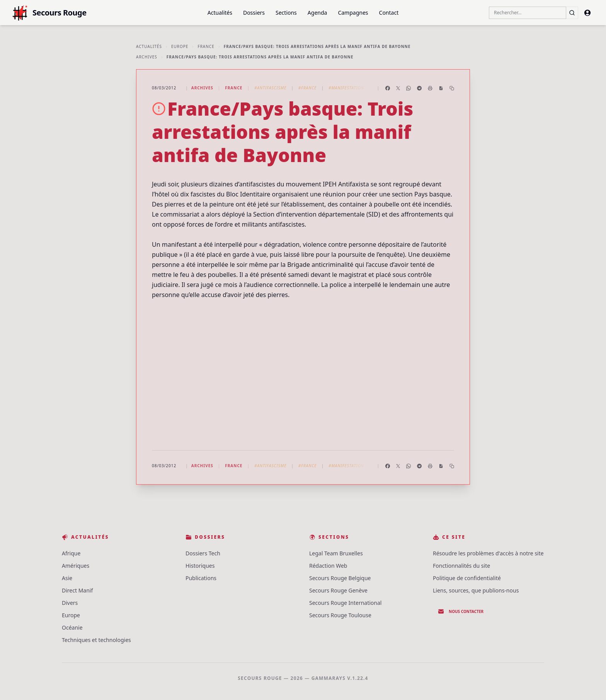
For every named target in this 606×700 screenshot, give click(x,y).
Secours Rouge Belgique (340, 578)
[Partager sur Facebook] (388, 88)
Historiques (200, 566)
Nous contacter (461, 611)
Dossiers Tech (203, 553)
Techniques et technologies (96, 640)
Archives (147, 57)
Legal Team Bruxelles (336, 553)
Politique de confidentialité (467, 578)
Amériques (76, 566)
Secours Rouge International (345, 603)
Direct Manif (77, 590)
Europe (180, 46)
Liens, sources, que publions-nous (476, 590)
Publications (201, 578)
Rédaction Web (328, 566)
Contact (389, 13)
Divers (70, 603)
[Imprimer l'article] (430, 88)
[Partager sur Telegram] (419, 88)
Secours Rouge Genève (338, 590)
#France (308, 88)
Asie (67, 578)
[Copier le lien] (452, 88)
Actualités (220, 13)
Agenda (317, 13)
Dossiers (254, 13)
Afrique (71, 553)
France (206, 46)
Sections (286, 13)
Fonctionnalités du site (461, 566)
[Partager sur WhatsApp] (409, 88)
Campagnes (353, 13)
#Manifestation (346, 88)
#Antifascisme (270, 88)
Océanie (72, 627)
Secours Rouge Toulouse (340, 615)
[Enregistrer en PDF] (441, 88)
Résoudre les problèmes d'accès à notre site (488, 553)
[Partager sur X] (398, 88)
